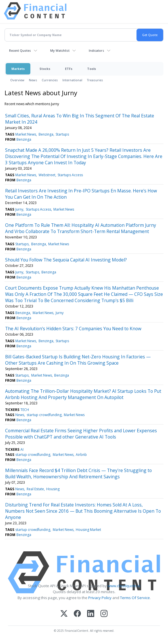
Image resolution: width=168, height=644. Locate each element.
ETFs (69, 69)
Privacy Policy (100, 598)
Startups (62, 134)
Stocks (45, 69)
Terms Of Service (135, 598)
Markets (18, 69)
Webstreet (47, 175)
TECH (25, 410)
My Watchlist (60, 50)
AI (22, 449)
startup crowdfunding (44, 415)
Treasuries (95, 80)
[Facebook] (77, 614)
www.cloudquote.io (124, 586)
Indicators (96, 50)
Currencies (50, 80)
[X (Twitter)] (64, 614)
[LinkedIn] (91, 614)
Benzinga (46, 134)
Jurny (19, 209)
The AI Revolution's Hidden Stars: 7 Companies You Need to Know (73, 329)
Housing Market (88, 530)
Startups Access (70, 175)
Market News (26, 134)
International (72, 80)
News (33, 80)
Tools (92, 69)
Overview (17, 80)
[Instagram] (104, 614)
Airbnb (81, 455)
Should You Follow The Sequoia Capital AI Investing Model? (66, 260)
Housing (53, 489)
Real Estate (35, 489)
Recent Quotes (20, 50)
